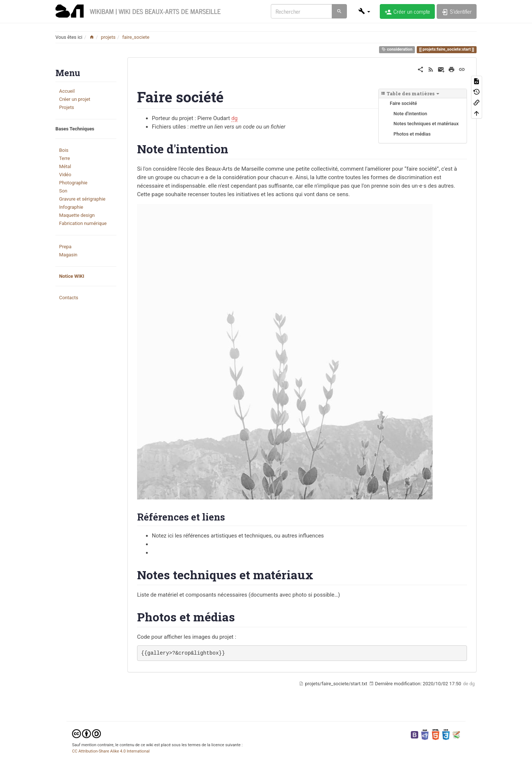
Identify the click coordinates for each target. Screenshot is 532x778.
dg (234, 118)
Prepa (65, 247)
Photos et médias (412, 134)
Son (63, 191)
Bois (64, 150)
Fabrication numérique (83, 223)
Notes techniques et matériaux (426, 124)
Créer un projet (75, 99)
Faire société (403, 103)
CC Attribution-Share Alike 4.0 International (111, 751)
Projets (67, 107)
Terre (64, 158)
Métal (65, 166)
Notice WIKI (72, 276)
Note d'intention (410, 114)
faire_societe (136, 37)
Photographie (73, 183)
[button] (364, 11)
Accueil (67, 91)
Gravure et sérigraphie (82, 199)
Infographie (71, 207)
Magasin (68, 255)
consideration (397, 50)
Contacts (69, 298)
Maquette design (77, 215)
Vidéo (65, 175)
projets (108, 37)
